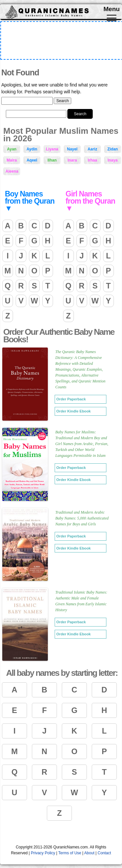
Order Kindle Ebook (74, 411)
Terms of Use (70, 853)
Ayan (12, 149)
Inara (72, 160)
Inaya (113, 160)
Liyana (52, 149)
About (89, 853)
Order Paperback (71, 399)
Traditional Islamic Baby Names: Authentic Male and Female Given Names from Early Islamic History (81, 601)
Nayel (72, 149)
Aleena (12, 171)
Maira (12, 160)
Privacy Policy (43, 853)
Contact (104, 853)
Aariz (92, 149)
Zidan (113, 149)
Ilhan (52, 160)
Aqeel (32, 160)
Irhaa (93, 160)
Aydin (32, 149)
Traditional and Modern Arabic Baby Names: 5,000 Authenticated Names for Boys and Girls (82, 518)
